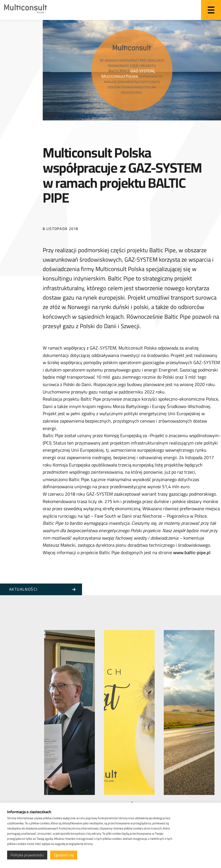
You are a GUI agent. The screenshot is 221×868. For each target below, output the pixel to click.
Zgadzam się (64, 855)
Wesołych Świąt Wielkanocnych (124, 801)
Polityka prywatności (27, 855)
